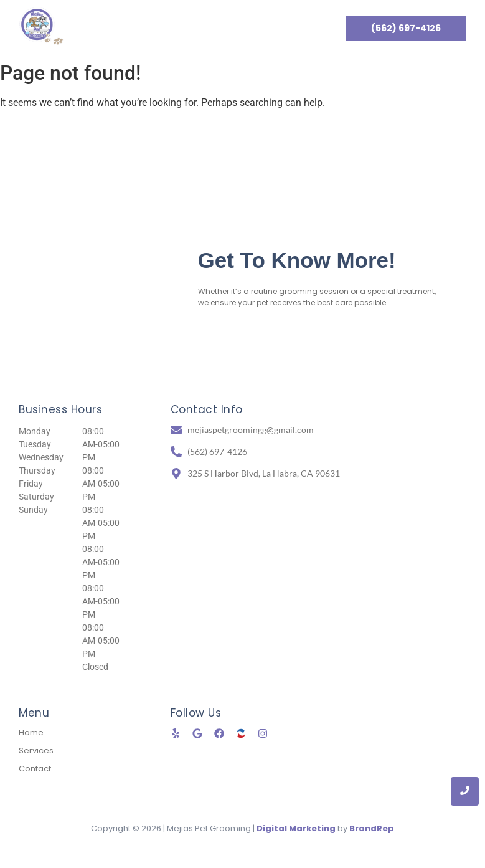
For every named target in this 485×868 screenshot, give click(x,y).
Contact (266, 28)
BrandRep (372, 828)
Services (205, 28)
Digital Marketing (296, 828)
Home (148, 28)
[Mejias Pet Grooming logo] (41, 26)
